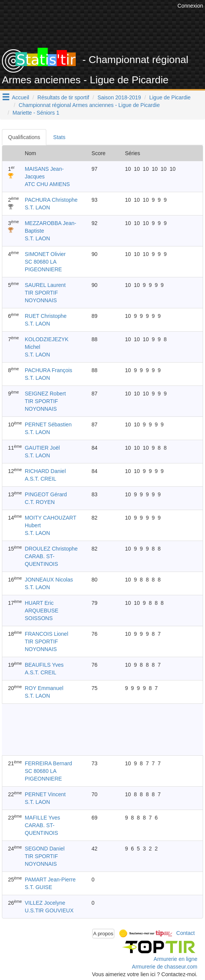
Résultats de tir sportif (63, 97)
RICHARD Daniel (45, 471)
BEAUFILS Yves (44, 665)
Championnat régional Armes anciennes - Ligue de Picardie (89, 105)
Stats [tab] (59, 137)
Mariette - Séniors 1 (36, 113)
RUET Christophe (46, 316)
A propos (103, 934)
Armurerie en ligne (176, 959)
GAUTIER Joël (42, 448)
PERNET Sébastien (48, 424)
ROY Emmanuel (44, 688)
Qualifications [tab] (24, 137)
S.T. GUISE (39, 887)
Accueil (20, 97)
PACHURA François (49, 370)
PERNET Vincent (45, 794)
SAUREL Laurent (45, 285)
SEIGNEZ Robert (45, 394)
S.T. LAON (37, 207)
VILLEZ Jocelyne (45, 903)
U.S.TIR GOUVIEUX (49, 910)
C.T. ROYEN (40, 502)
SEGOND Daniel (45, 849)
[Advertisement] (102, 729)
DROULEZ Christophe (51, 549)
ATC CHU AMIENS (47, 184)
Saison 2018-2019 (119, 97)
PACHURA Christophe (51, 200)
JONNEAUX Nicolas (49, 580)
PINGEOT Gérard (46, 494)
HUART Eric (39, 603)
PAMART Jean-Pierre (50, 880)
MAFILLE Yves (42, 818)
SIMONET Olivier (45, 254)
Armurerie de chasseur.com (165, 967)
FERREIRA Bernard (49, 763)
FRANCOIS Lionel (47, 634)
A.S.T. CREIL (41, 479)
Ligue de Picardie (170, 97)
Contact (185, 933)
